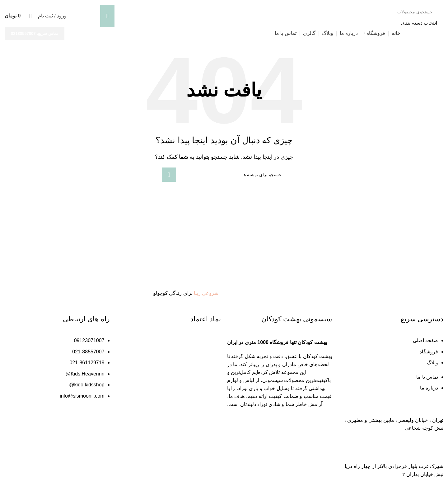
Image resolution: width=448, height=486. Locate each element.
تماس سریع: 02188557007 (35, 33)
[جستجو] (269, 12)
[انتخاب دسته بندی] (269, 23)
